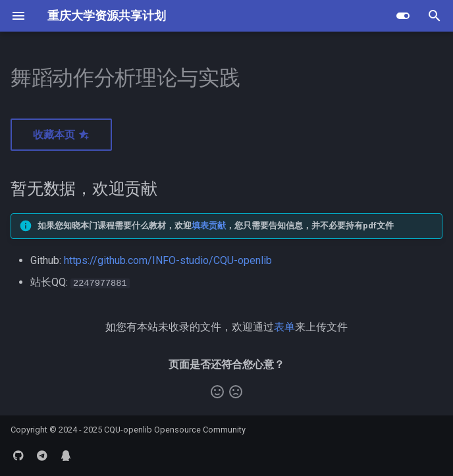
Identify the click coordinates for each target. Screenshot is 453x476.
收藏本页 (61, 135)
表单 (284, 326)
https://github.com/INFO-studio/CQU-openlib (168, 260)
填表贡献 (209, 225)
